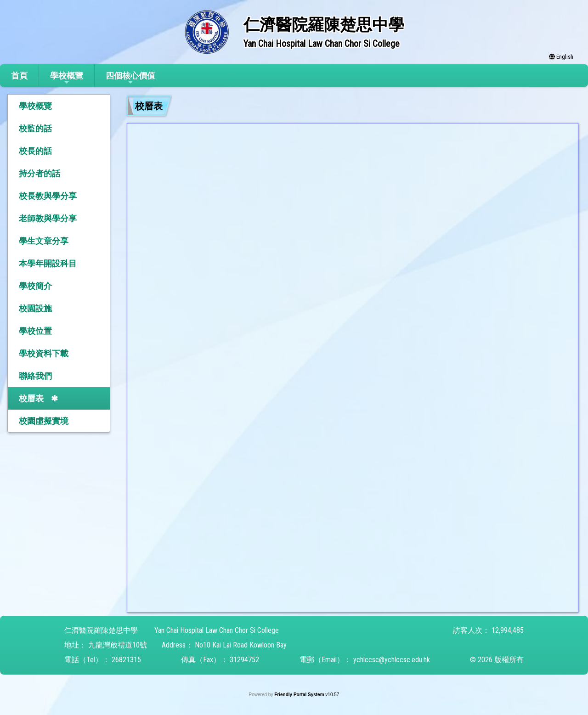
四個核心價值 (130, 78)
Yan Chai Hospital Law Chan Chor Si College (217, 630)
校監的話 (35, 128)
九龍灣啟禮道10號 (118, 645)
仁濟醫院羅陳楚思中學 (101, 630)
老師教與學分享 (48, 218)
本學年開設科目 (48, 263)
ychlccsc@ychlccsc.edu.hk (392, 660)
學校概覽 (67, 78)
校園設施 (35, 308)
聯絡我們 (35, 376)
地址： (75, 645)
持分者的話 (40, 173)
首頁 (19, 76)
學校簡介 (35, 286)
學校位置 (35, 331)
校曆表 (31, 398)
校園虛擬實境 (44, 421)
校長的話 (35, 151)
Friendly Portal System (300, 695)
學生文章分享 (44, 241)
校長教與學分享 (48, 196)
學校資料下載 (44, 353)
